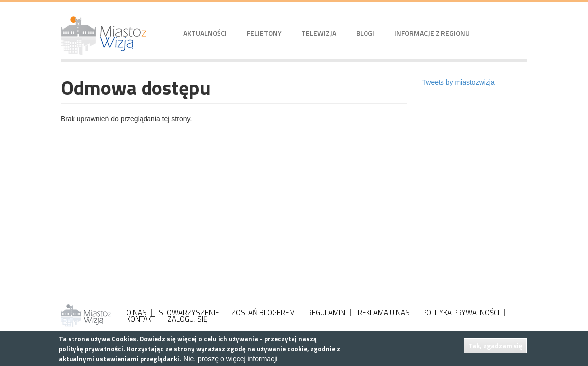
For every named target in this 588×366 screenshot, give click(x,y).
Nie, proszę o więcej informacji (230, 359)
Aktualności (205, 33)
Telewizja (319, 33)
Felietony (264, 33)
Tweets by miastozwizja (458, 82)
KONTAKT (141, 319)
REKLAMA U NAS (384, 313)
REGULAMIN (326, 313)
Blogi (365, 33)
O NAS (136, 313)
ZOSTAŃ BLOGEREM (263, 313)
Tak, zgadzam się (495, 345)
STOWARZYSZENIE (189, 313)
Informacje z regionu (432, 33)
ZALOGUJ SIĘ (187, 319)
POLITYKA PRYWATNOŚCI (461, 313)
